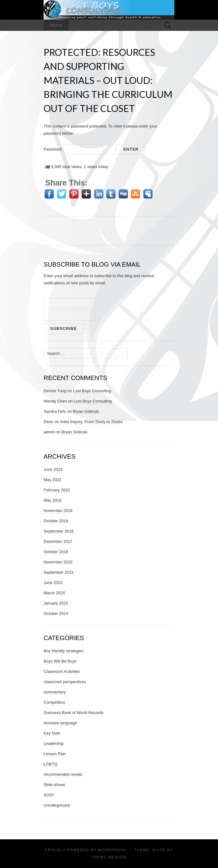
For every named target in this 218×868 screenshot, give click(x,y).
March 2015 (54, 593)
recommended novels (63, 774)
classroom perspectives (65, 682)
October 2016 (56, 552)
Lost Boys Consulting (92, 391)
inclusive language (60, 723)
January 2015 (56, 603)
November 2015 (58, 562)
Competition (54, 702)
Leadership (54, 743)
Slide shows (54, 785)
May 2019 (52, 500)
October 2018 (56, 521)
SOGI (49, 795)
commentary (55, 692)
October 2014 (56, 613)
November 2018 (58, 511)
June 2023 (53, 469)
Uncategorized (57, 805)
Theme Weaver (109, 857)
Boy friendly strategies (64, 651)
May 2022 (52, 480)
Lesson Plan (55, 754)
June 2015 (53, 583)
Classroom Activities (62, 671)
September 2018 (59, 531)
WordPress (112, 850)
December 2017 (58, 541)
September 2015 (59, 572)
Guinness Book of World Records (73, 713)
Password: (80, 149)
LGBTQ (50, 764)
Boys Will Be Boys (60, 661)
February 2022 (57, 490)
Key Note (52, 733)
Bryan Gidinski (86, 411)
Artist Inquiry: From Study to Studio (91, 422)
